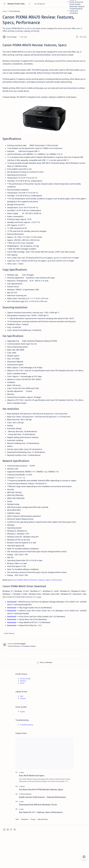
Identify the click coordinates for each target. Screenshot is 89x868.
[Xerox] (23, 820)
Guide (22, 745)
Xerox (22, 717)
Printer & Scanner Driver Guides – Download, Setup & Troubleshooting (77, 5)
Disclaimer (25, 853)
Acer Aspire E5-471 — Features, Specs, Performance (41, 846)
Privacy (33, 853)
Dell (22, 730)
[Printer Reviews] (15, 11)
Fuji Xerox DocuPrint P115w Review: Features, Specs (41, 823)
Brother (23, 715)
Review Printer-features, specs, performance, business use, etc (17, 4)
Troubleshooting (27, 759)
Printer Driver (25, 712)
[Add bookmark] (77, 37)
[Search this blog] (46, 4)
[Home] (5, 11)
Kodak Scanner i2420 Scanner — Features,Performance (42, 831)
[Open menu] (4, 4)
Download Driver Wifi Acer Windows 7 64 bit (38, 838)
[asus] (22, 806)
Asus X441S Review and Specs (32, 809)
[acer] (22, 835)
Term (17, 853)
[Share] (83, 37)
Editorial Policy (43, 853)
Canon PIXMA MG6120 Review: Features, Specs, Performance (39, 611)
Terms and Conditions (74, 12)
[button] (4, 863)
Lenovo (23, 732)
